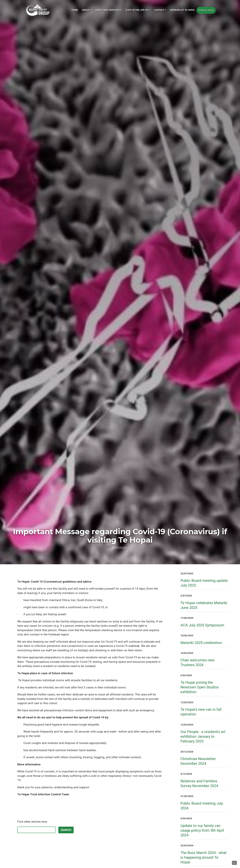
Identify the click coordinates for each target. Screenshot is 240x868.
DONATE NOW (206, 10)
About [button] (87, 10)
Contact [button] (160, 10)
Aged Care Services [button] (108, 10)
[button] (234, 863)
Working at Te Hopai (182, 10)
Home (75, 10)
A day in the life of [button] (138, 10)
